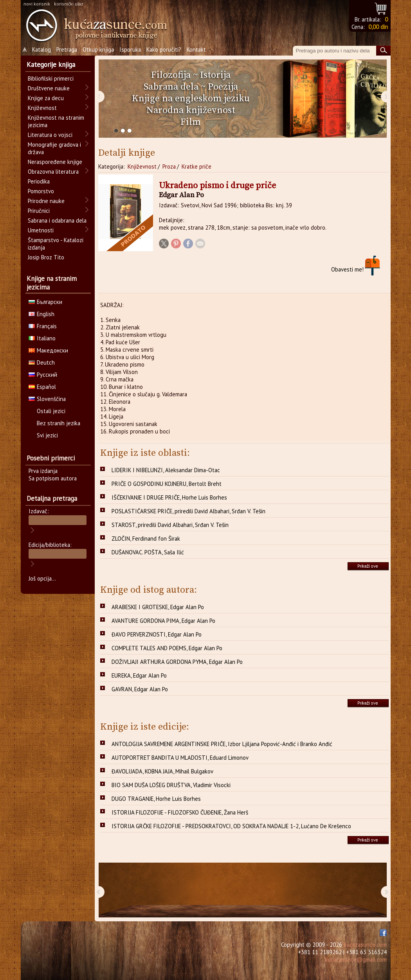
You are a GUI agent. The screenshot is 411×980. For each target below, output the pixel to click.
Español (42, 387)
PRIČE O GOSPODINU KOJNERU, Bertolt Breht (167, 484)
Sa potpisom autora (53, 478)
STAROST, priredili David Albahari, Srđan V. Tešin (170, 525)
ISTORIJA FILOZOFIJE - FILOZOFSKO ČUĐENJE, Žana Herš (180, 812)
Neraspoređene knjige (55, 162)
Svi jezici (47, 435)
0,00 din (378, 27)
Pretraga (67, 49)
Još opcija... (42, 578)
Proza (169, 166)
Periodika (39, 181)
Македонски (48, 350)
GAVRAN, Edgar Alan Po (140, 689)
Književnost (142, 166)
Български (45, 302)
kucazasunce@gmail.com (356, 959)
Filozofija (171, 75)
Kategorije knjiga (51, 65)
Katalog (41, 49)
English (41, 314)
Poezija (223, 87)
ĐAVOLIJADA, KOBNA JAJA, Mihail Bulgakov (162, 771)
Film (191, 122)
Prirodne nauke (46, 201)
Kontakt (196, 49)
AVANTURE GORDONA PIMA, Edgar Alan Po (163, 621)
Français (43, 326)
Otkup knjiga (98, 49)
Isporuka (130, 49)
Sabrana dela (171, 87)
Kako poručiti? (164, 49)
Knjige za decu (46, 98)
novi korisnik (37, 4)
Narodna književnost (191, 110)
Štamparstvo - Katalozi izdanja (56, 244)
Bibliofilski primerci (51, 78)
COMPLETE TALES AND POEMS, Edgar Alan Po (167, 648)
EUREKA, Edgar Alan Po (139, 675)
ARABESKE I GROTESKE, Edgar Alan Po (158, 607)
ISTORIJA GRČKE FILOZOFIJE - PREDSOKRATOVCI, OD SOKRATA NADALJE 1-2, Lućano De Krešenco (231, 826)
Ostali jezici (51, 411)
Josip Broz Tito (46, 257)
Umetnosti (41, 230)
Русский (43, 375)
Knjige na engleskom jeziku (191, 99)
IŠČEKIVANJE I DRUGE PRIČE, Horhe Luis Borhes (169, 497)
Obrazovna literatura (53, 172)
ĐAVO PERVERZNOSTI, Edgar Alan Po (157, 634)
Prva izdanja (43, 471)
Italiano (42, 338)
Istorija (215, 75)
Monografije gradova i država (54, 148)
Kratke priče (196, 166)
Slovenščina (47, 399)
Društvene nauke (49, 88)
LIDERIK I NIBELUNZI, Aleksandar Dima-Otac (166, 470)
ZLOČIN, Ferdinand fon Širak (146, 539)
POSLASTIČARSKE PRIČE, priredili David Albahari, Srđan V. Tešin (188, 511)
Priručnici (39, 211)
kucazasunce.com (365, 945)
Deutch (42, 362)
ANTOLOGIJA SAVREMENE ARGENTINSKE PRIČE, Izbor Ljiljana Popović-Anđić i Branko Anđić (222, 744)
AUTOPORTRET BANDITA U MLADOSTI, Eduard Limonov (180, 758)
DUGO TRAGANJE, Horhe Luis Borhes (156, 799)
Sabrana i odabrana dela (57, 220)
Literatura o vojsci (50, 135)
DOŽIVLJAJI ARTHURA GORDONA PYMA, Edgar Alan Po (177, 662)
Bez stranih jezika (59, 423)
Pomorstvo (41, 191)
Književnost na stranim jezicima (56, 121)
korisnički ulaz (69, 4)
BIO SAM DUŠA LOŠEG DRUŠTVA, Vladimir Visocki (171, 785)
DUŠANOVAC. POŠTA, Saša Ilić (148, 552)
